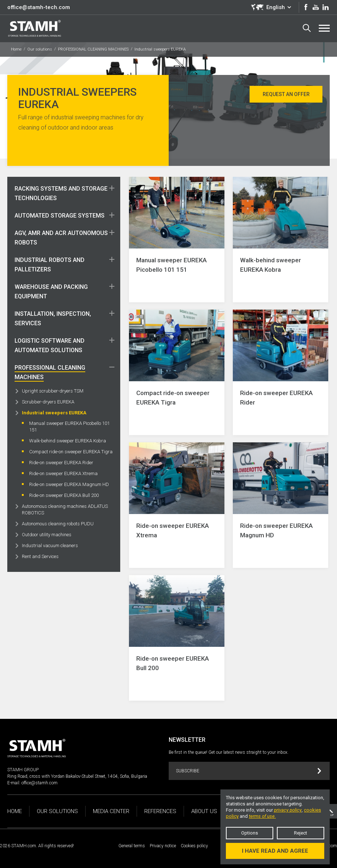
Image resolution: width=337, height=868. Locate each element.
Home (16, 49)
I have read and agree (275, 851)
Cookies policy (194, 846)
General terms (132, 846)
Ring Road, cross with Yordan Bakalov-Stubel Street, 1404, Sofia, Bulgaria (77, 776)
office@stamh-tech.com (39, 7)
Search (307, 28)
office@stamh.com (40, 783)
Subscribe (249, 771)
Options (250, 833)
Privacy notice (163, 846)
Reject (301, 833)
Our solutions (40, 49)
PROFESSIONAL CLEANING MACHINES (93, 49)
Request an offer (286, 94)
